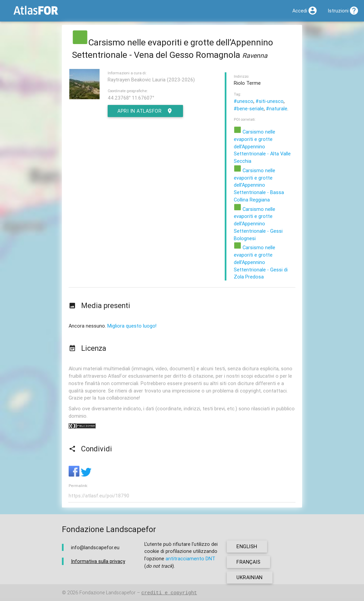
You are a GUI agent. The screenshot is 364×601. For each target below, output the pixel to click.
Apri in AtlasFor (145, 111)
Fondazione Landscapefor (107, 593)
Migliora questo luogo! (132, 326)
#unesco (244, 101)
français (248, 562)
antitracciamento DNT (190, 558)
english (247, 546)
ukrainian (250, 577)
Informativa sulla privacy (98, 561)
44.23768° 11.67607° (131, 98)
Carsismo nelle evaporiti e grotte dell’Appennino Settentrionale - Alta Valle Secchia (262, 146)
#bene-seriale (249, 108)
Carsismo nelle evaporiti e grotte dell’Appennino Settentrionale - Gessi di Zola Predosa (261, 262)
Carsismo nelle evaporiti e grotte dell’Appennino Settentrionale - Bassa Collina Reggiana (259, 185)
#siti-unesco (270, 101)
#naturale (277, 108)
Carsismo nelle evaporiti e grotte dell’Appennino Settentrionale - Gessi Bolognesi (258, 224)
